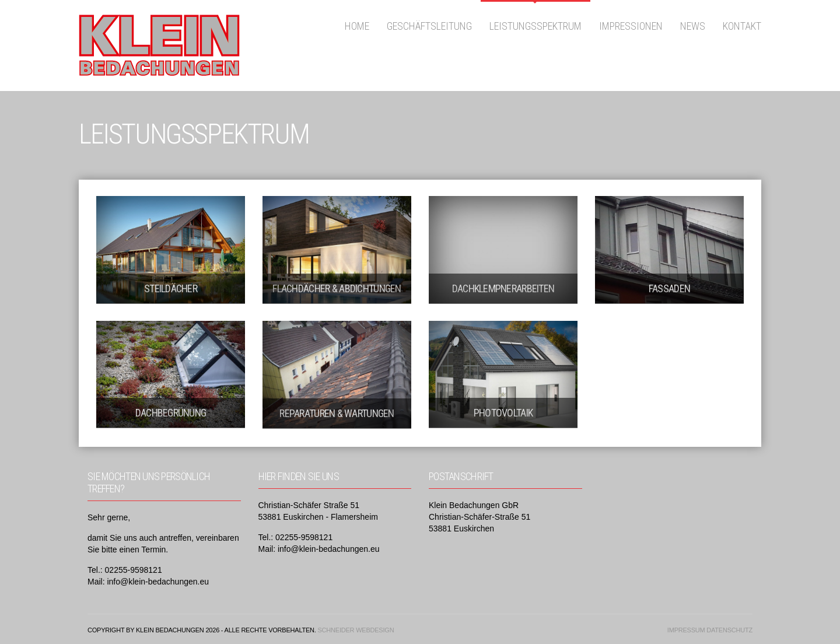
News (693, 26)
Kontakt (742, 26)
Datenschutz (729, 630)
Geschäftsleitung (429, 26)
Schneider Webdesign (356, 630)
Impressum (686, 630)
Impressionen (631, 26)
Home (357, 26)
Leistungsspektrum (535, 26)
